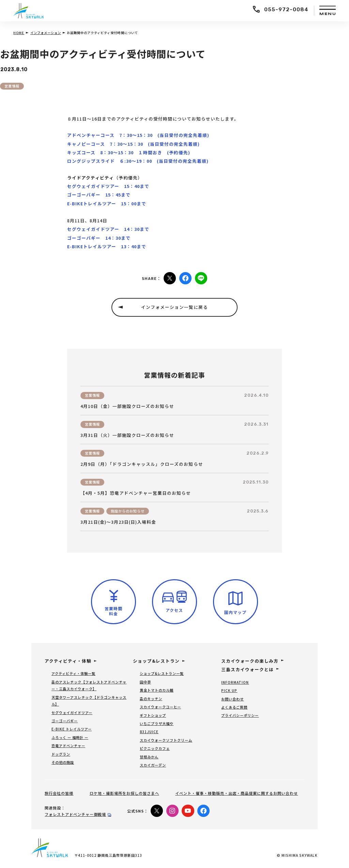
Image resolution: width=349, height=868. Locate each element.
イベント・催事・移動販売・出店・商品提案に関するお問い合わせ (237, 793)
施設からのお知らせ (128, 511)
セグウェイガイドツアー (72, 713)
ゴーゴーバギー (65, 721)
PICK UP (229, 690)
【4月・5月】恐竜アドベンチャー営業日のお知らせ (136, 493)
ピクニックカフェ (155, 748)
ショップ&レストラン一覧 (162, 673)
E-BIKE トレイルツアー (72, 729)
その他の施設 (63, 762)
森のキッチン (151, 699)
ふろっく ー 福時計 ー (70, 737)
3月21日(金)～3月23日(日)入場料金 (118, 522)
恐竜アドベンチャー (68, 746)
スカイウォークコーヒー (160, 707)
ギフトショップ (153, 715)
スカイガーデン (153, 765)
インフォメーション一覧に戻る (174, 307)
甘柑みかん (149, 757)
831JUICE (149, 732)
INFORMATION (235, 682)
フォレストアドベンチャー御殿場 (75, 814)
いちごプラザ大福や (157, 723)
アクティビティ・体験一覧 (73, 673)
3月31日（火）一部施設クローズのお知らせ (127, 435)
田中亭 (145, 682)
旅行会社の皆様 (59, 793)
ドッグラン (61, 754)
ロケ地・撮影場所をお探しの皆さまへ (124, 793)
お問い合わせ (232, 699)
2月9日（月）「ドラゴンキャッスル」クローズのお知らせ (142, 464)
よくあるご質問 (234, 707)
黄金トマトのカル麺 (157, 690)
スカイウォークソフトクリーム (166, 740)
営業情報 (12, 86)
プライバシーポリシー (240, 715)
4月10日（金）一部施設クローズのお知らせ (127, 406)
